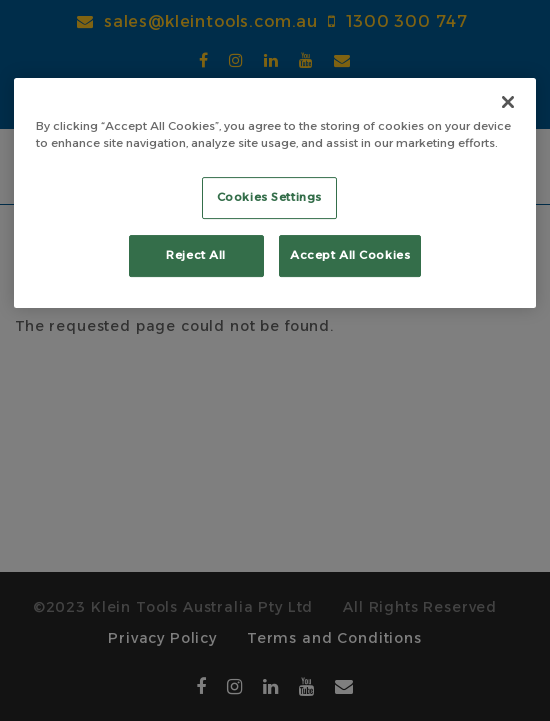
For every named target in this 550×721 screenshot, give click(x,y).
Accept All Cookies (350, 255)
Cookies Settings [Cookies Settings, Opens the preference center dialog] (269, 197)
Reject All (196, 255)
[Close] (508, 102)
